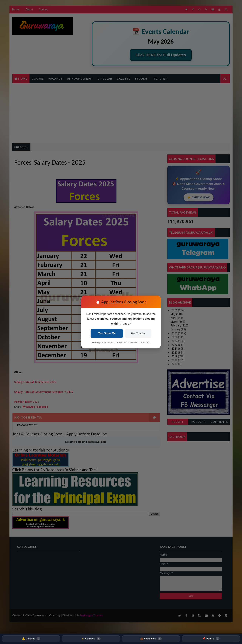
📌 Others (211, 639)
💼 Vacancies (151, 639)
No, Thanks (138, 333)
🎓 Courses (91, 639)
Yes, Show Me (107, 333)
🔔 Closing (31, 639)
